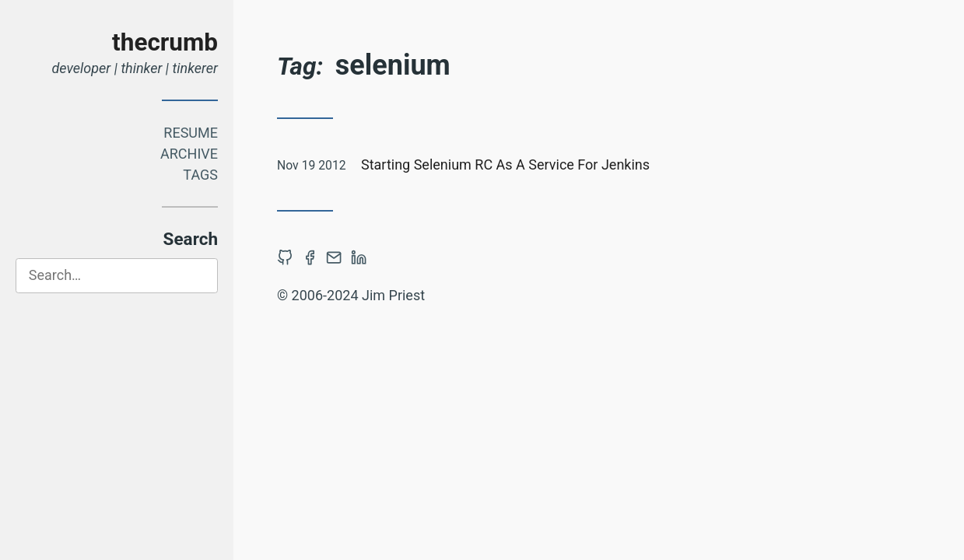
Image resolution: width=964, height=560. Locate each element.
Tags (200, 175)
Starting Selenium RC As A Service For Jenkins (505, 164)
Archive (189, 154)
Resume (191, 133)
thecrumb (165, 42)
